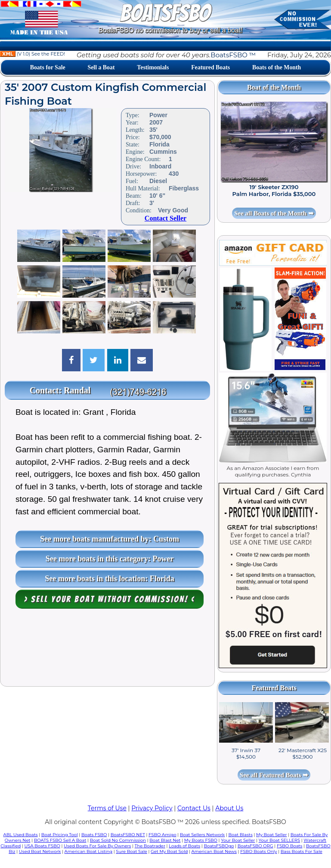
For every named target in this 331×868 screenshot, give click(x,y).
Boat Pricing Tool (60, 835)
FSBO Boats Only (258, 851)
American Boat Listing (89, 851)
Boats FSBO (94, 835)
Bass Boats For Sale (302, 851)
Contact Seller (165, 218)
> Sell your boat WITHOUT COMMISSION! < (110, 599)
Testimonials (153, 67)
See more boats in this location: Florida (110, 579)
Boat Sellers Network (202, 835)
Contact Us (194, 808)
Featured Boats (210, 67)
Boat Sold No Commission (118, 840)
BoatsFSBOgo (219, 846)
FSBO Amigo (162, 835)
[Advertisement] (107, 650)
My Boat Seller (272, 835)
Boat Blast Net (165, 840)
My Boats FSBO (201, 840)
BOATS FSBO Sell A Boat (60, 840)
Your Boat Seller (238, 840)
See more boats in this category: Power (110, 559)
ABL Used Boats (21, 835)
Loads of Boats (184, 846)
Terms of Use (107, 808)
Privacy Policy (152, 808)
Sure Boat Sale (131, 851)
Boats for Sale (48, 67)
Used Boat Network (40, 851)
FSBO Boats (290, 846)
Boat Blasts (240, 835)
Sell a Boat (101, 67)
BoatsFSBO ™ (233, 55)
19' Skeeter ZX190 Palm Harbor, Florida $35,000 (274, 190)
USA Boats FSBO (42, 846)
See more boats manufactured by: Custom (110, 539)
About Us (229, 808)
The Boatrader (150, 846)
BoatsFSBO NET (128, 835)
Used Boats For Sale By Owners (97, 846)
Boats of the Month (277, 67)
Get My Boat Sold (169, 851)
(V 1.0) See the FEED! (32, 54)
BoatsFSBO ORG (255, 846)
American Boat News (214, 851)
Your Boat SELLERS (279, 840)
